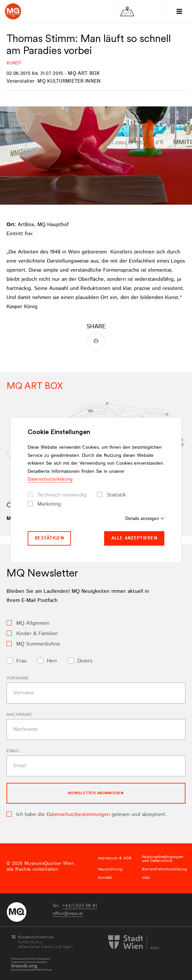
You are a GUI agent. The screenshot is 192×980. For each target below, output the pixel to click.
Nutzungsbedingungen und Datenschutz (163, 859)
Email (13, 751)
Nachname (19, 715)
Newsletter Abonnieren (96, 793)
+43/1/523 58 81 (80, 906)
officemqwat (68, 914)
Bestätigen (49, 538)
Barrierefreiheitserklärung (165, 869)
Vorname (18, 678)
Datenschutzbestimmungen (78, 815)
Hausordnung (110, 869)
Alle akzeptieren (134, 538)
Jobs (146, 878)
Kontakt (105, 878)
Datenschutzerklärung (50, 479)
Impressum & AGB (115, 858)
